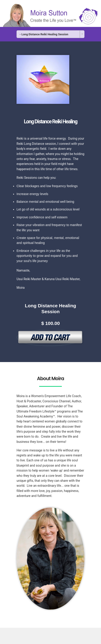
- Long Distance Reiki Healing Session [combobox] (44, 34)
